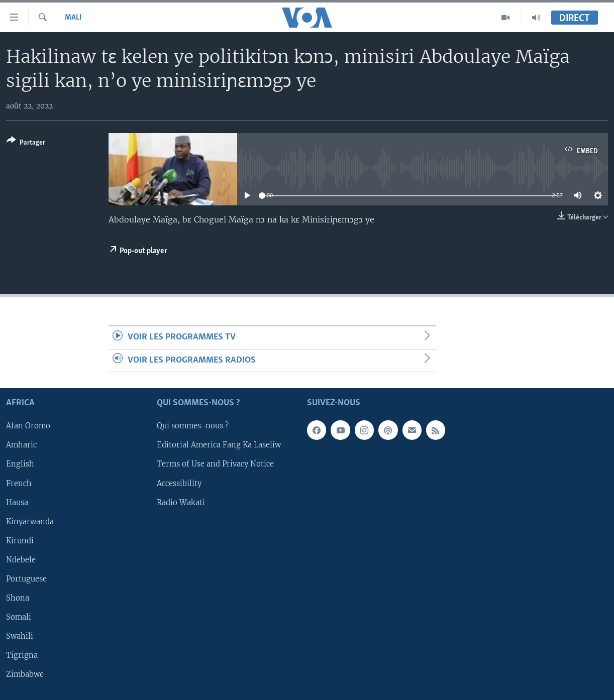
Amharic (21, 445)
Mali (73, 18)
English (20, 464)
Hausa (17, 503)
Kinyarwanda (30, 522)
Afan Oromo (28, 426)
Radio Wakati (181, 503)
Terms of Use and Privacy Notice (215, 464)
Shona (18, 598)
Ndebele (21, 560)
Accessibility (179, 484)
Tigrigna (22, 655)
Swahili (20, 636)
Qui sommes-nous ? (193, 426)
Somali (19, 617)
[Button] (26, 143)
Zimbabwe (25, 674)
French (19, 484)
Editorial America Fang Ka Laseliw (219, 445)
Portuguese (26, 579)
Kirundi (20, 541)
